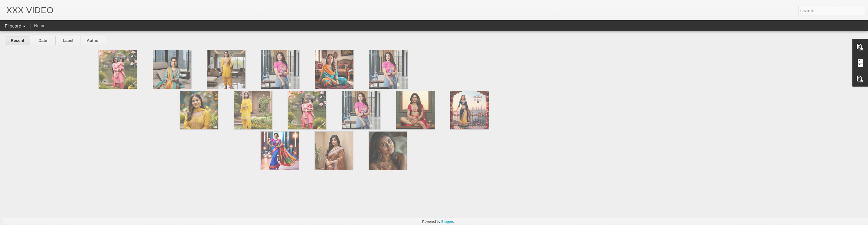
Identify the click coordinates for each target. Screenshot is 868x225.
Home (39, 26)
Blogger (447, 222)
